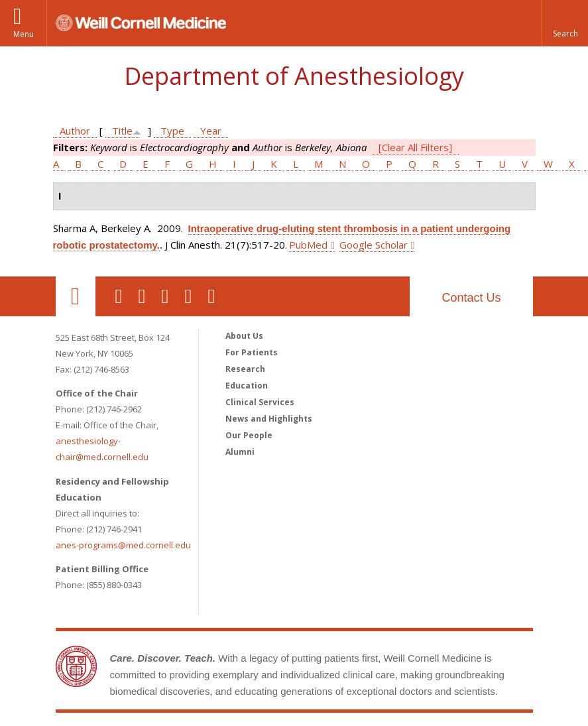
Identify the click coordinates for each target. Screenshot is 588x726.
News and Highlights (269, 419)
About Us (244, 336)
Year (211, 131)
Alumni (240, 452)
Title (122, 131)
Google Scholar (374, 245)
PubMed (308, 245)
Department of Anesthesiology (294, 76)
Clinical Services (260, 402)
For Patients (252, 352)
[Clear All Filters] (415, 147)
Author (75, 131)
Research (245, 369)
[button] (565, 23)
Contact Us (471, 298)
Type (172, 131)
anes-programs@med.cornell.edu (123, 545)
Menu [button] (24, 34)
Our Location (76, 296)
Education (247, 386)
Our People (249, 435)
